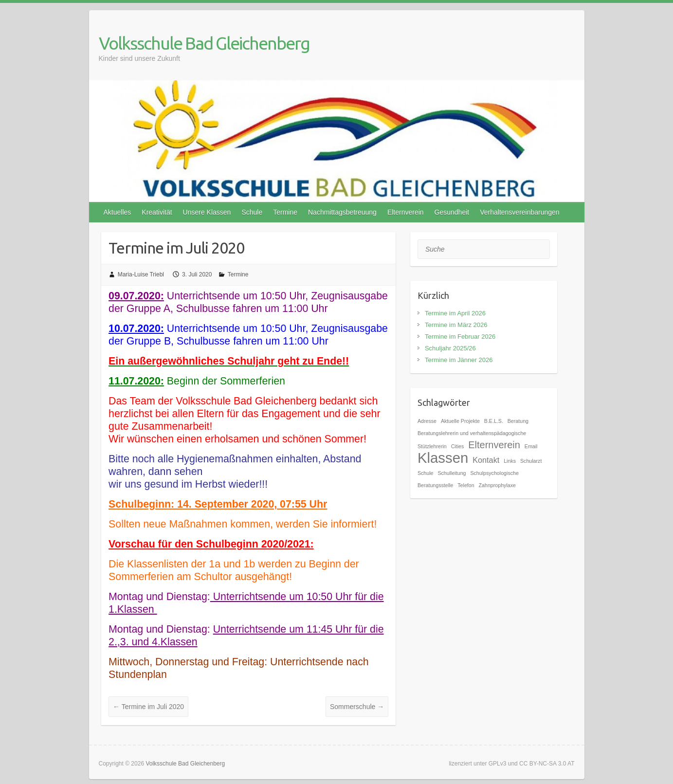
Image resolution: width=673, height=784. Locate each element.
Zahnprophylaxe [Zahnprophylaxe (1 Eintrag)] (497, 485)
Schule (252, 212)
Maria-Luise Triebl (141, 274)
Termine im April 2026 (455, 313)
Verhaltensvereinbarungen (519, 212)
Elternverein (406, 212)
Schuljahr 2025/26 (450, 348)
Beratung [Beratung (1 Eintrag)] (518, 421)
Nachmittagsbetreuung (342, 212)
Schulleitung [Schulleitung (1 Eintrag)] (452, 473)
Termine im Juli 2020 (148, 707)
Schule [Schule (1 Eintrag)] (426, 473)
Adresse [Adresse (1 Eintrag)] (427, 421)
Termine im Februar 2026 (460, 337)
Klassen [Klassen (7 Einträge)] (443, 458)
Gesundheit (452, 212)
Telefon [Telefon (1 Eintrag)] (466, 485)
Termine (285, 212)
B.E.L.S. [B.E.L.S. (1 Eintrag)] (494, 421)
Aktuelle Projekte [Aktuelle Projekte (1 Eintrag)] (460, 421)
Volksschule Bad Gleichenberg (204, 43)
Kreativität (157, 212)
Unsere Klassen (207, 212)
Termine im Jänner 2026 (459, 360)
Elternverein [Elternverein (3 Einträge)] (494, 445)
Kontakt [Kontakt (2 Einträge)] (486, 460)
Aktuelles (118, 212)
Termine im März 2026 (456, 325)
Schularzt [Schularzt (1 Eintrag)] (531, 461)
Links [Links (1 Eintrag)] (510, 461)
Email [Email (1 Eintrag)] (531, 446)
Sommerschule (357, 707)
